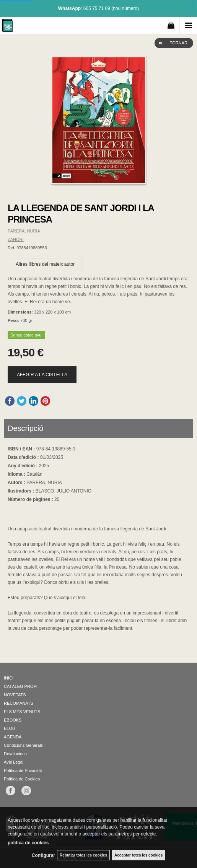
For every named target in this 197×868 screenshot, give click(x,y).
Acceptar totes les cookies (138, 855)
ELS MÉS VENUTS (22, 712)
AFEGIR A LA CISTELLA (42, 375)
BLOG (10, 728)
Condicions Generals (23, 745)
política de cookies (28, 843)
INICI (9, 678)
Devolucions (15, 754)
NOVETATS (15, 695)
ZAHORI (16, 239)
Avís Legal (14, 762)
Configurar (43, 855)
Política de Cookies (22, 779)
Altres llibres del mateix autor (45, 264)
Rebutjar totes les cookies (83, 855)
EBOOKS (13, 720)
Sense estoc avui (26, 335)
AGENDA (13, 737)
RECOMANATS (19, 703)
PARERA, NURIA (24, 231)
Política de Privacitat (23, 770)
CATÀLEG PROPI (21, 686)
